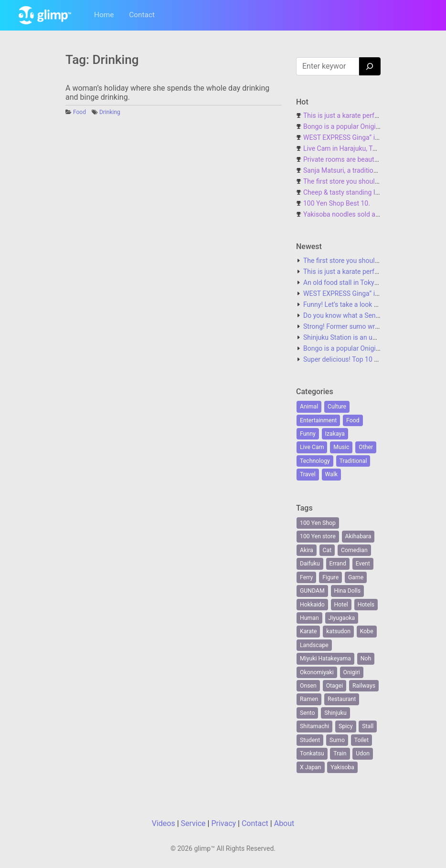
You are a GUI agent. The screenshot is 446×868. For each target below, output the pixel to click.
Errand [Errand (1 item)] (338, 564)
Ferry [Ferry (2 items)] (306, 577)
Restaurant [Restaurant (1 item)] (342, 699)
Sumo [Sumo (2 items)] (337, 740)
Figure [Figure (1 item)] (330, 577)
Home (104, 15)
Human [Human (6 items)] (309, 618)
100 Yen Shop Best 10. (337, 203)
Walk (332, 474)
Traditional (353, 461)
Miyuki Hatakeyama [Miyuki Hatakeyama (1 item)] (325, 659)
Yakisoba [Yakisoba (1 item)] (342, 767)
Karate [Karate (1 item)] (308, 631)
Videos (164, 823)
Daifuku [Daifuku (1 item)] (310, 564)
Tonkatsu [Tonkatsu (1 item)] (312, 753)
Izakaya (335, 434)
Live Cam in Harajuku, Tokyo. (346, 148)
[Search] (370, 66)
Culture (337, 407)
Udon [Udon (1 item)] (363, 753)
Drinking (110, 112)
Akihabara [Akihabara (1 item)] (358, 536)
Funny (308, 434)
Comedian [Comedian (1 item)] (354, 550)
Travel (308, 474)
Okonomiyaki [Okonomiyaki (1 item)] (317, 672)
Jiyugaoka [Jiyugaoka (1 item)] (342, 618)
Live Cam (312, 447)
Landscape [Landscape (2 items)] (314, 645)
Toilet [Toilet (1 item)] (361, 740)
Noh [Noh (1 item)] (366, 659)
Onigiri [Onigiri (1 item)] (352, 672)
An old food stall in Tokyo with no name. (362, 282)
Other (366, 447)
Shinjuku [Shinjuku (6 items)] (335, 713)
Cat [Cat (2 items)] (327, 550)
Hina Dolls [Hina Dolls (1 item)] (348, 591)
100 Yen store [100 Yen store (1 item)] (318, 536)
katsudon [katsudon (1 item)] (338, 631)
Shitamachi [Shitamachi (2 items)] (314, 726)
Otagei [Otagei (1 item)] (335, 686)
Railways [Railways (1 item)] (364, 686)
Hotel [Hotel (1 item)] (341, 605)
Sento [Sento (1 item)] (307, 713)
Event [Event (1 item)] (363, 564)
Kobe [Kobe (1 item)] (367, 631)
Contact (142, 15)
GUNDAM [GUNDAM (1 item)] (312, 591)
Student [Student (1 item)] (310, 740)
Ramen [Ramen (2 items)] (309, 699)
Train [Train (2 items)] (340, 753)
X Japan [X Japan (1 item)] (311, 767)
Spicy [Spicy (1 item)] (345, 726)
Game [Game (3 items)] (356, 577)
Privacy (223, 823)
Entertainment (318, 420)
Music (341, 447)
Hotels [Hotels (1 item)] (366, 605)
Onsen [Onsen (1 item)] (308, 686)
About (284, 823)
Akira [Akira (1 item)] (307, 550)
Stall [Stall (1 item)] (368, 726)
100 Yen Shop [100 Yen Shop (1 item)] (318, 523)
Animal (309, 407)
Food (80, 112)
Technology (315, 461)
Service (193, 823)
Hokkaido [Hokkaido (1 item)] (312, 605)
